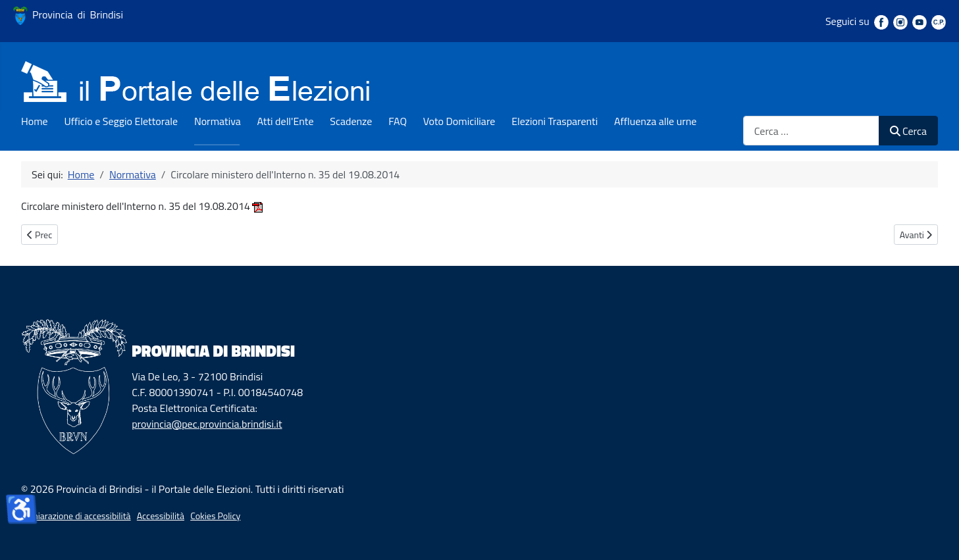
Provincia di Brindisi (68, 14)
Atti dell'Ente (286, 121)
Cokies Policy (215, 516)
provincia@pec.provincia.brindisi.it (207, 424)
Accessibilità (161, 516)
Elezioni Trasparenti (555, 121)
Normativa (218, 121)
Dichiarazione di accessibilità (76, 516)
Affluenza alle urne (655, 121)
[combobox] (811, 131)
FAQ (398, 121)
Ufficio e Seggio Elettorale (121, 121)
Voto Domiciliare (459, 121)
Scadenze (351, 121)
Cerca (908, 131)
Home (35, 121)
